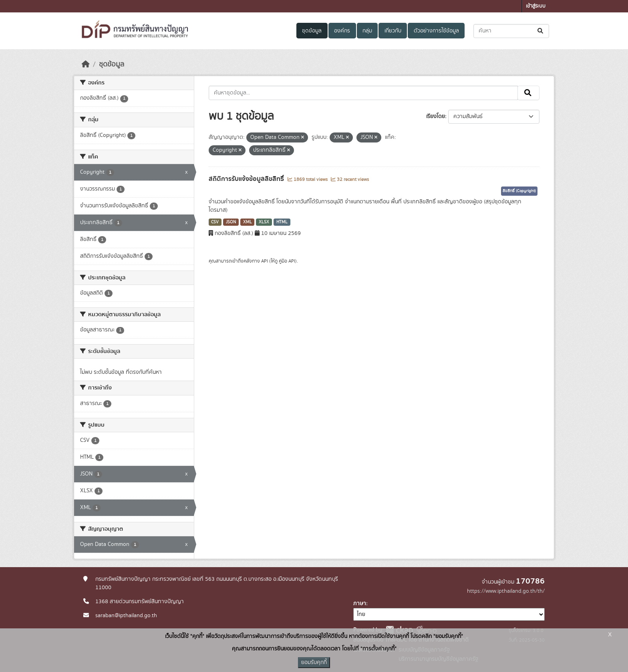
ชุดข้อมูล (312, 31)
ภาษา (360, 604)
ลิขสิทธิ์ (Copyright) (519, 191)
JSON (231, 222)
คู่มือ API (287, 261)
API (265, 261)
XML (248, 222)
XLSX (264, 222)
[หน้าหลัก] (86, 64)
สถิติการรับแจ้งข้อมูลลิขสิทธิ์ (247, 179)
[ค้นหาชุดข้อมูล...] (511, 31)
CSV (215, 222)
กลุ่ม (367, 31)
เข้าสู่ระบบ (536, 6)
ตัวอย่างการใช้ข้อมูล (436, 31)
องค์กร (342, 31)
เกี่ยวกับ (393, 31)
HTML (282, 222)
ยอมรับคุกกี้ (314, 662)
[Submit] (541, 31)
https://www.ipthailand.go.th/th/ (506, 591)
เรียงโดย (436, 116)
